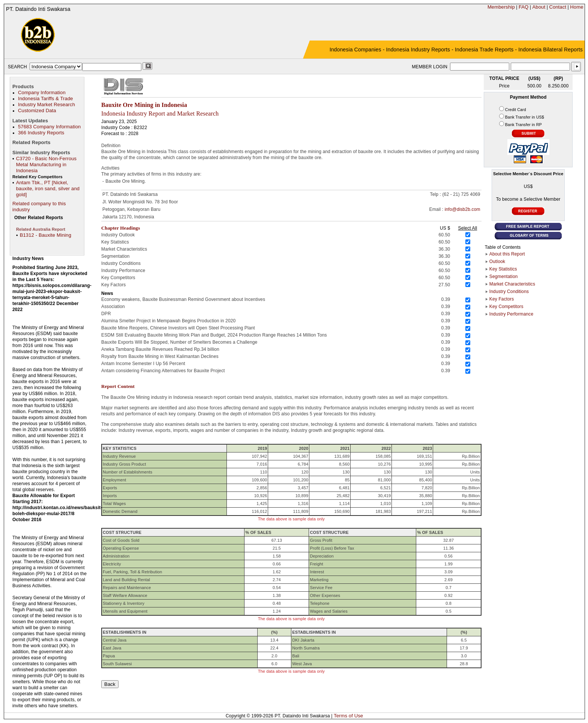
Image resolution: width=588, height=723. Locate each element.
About (539, 7)
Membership (501, 7)
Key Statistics (503, 269)
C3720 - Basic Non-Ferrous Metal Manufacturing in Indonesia (46, 165)
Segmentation (504, 277)
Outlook (497, 262)
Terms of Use (348, 716)
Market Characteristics (512, 284)
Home (577, 7)
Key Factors (502, 299)
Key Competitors (506, 307)
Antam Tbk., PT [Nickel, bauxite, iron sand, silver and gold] (48, 189)
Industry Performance (511, 314)
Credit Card (516, 110)
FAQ (523, 7)
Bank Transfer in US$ (525, 117)
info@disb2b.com (463, 209)
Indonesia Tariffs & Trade (46, 98)
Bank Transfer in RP (523, 125)
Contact (558, 7)
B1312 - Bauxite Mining (46, 235)
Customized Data (37, 110)
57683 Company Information (49, 127)
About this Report (507, 254)
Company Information (42, 92)
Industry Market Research (46, 104)
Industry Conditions (509, 292)
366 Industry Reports (41, 133)
